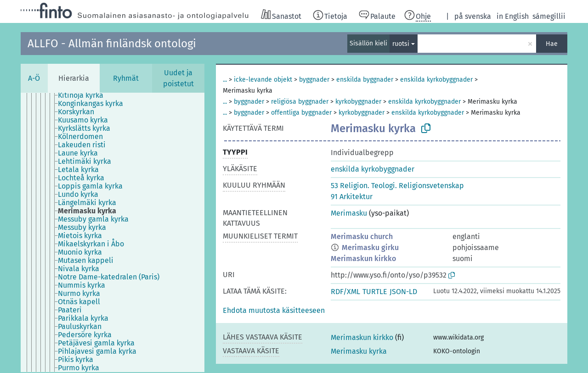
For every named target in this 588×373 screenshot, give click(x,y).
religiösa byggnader (300, 102)
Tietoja (336, 16)
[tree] (113, 232)
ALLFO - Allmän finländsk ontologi (112, 44)
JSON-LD (403, 292)
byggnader (314, 80)
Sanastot (287, 16)
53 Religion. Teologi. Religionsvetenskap (397, 186)
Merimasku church (362, 237)
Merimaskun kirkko (363, 259)
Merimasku (349, 213)
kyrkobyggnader (358, 102)
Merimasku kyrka (359, 351)
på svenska (473, 16)
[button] (274, 310)
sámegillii (549, 16)
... (225, 80)
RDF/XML (345, 292)
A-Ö (34, 78)
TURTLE (375, 292)
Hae (552, 44)
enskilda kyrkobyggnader (436, 80)
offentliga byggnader (301, 113)
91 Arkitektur (352, 197)
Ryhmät (126, 78)
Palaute (383, 16)
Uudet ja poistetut (178, 78)
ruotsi (401, 44)
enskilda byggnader (365, 80)
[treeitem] (85, 95)
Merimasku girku (370, 248)
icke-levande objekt (263, 80)
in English (513, 16)
